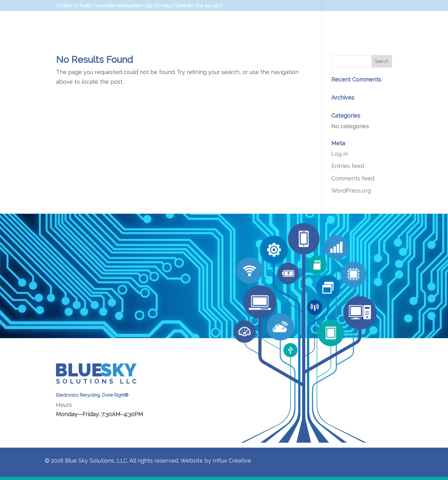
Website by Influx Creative (216, 461)
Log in (340, 154)
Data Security (335, 24)
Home (265, 24)
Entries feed (348, 166)
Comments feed (353, 178)
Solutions (292, 24)
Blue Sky (376, 24)
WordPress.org (351, 191)
